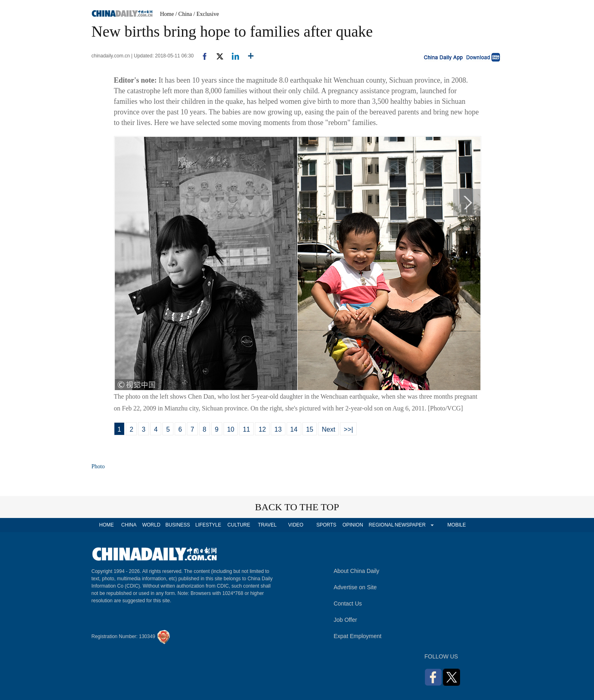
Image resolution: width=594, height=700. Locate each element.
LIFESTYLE (208, 525)
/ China (184, 14)
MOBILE (457, 525)
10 (231, 429)
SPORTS (326, 525)
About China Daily (357, 571)
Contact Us (348, 603)
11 (246, 429)
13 (278, 429)
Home (167, 14)
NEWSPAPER (410, 525)
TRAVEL (267, 525)
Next (328, 429)
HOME (107, 525)
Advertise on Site (355, 587)
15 (310, 429)
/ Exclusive (206, 14)
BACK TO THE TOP (297, 507)
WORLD (151, 525)
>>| (348, 429)
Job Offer (345, 620)
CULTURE (239, 525)
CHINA (129, 525)
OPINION (353, 525)
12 (262, 429)
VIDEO (296, 525)
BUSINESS (178, 525)
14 (294, 429)
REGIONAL (381, 525)
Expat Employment (358, 636)
